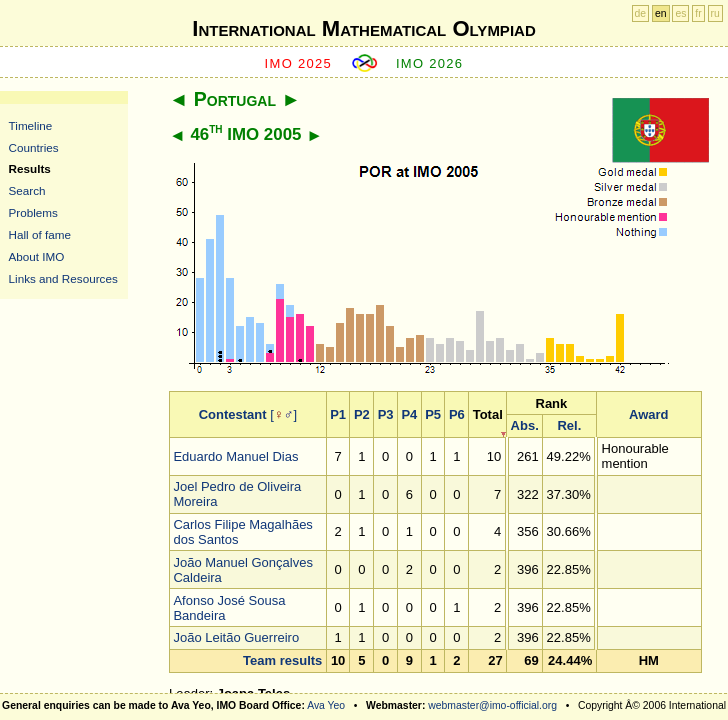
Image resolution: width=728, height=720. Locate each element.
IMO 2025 (299, 63)
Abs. (525, 425)
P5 (433, 414)
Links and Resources (63, 278)
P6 (457, 414)
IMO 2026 (430, 63)
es (680, 13)
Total (488, 414)
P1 (338, 414)
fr (698, 13)
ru (715, 13)
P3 (386, 414)
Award (649, 414)
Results (30, 168)
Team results (282, 660)
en (661, 13)
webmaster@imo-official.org (492, 705)
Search (27, 190)
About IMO (37, 256)
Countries (34, 147)
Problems (33, 212)
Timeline (31, 125)
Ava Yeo (326, 705)
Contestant (233, 414)
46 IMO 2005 (245, 134)
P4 (409, 414)
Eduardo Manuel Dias (235, 456)
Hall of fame (40, 234)
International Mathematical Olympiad (363, 28)
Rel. (569, 425)
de (641, 13)
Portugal (235, 99)
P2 (362, 414)
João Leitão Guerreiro (236, 637)
